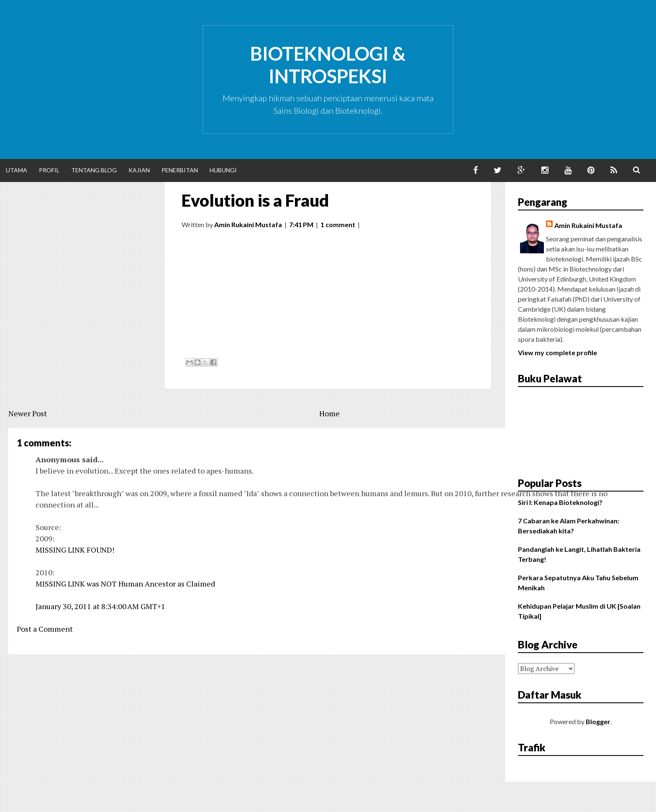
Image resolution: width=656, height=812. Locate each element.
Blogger (598, 721)
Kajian (139, 170)
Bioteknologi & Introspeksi (328, 65)
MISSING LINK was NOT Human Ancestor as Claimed (125, 584)
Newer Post (28, 413)
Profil (49, 170)
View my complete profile (557, 352)
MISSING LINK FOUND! (75, 550)
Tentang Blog (94, 170)
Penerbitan (180, 170)
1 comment (338, 224)
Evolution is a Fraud (255, 200)
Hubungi (223, 170)
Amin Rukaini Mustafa (588, 225)
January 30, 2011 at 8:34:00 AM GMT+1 (100, 606)
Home (329, 413)
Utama (17, 170)
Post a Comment (45, 629)
